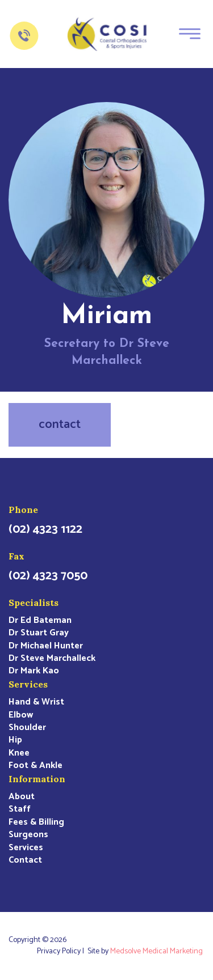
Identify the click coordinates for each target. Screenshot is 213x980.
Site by (146, 952)
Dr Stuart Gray (39, 633)
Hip (15, 740)
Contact (25, 860)
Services (28, 684)
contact (60, 425)
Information (37, 779)
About (22, 797)
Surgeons (28, 835)
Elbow (21, 715)
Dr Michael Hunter (46, 646)
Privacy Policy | (62, 952)
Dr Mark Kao (34, 671)
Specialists (34, 603)
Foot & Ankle (35, 766)
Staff (20, 809)
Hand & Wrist (36, 702)
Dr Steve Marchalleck (52, 659)
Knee (19, 753)
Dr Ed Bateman (40, 621)
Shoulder (27, 728)
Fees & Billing (36, 822)
